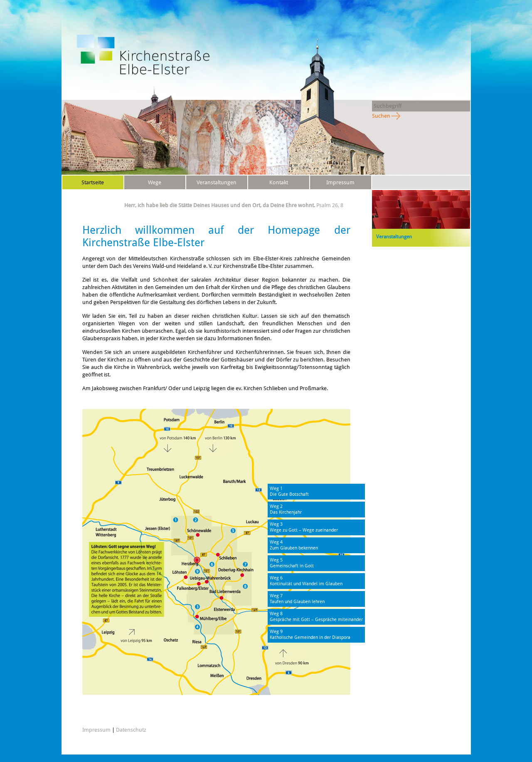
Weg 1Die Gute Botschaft (289, 491)
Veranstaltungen (217, 182)
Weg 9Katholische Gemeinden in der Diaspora (310, 635)
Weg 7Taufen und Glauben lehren (297, 599)
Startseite (93, 182)
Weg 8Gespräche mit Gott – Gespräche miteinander (316, 617)
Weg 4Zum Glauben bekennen (294, 545)
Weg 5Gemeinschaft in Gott (292, 563)
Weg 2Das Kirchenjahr (286, 509)
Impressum (340, 182)
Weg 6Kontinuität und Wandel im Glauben (306, 581)
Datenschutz (93, 196)
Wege (155, 182)
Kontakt (279, 182)
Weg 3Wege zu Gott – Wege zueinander (304, 527)
